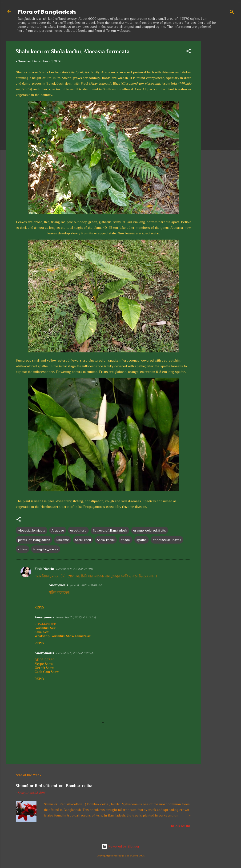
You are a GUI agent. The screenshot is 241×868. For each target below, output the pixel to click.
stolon (22, 549)
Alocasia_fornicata (32, 530)
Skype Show (44, 664)
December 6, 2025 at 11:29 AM (75, 653)
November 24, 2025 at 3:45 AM (76, 617)
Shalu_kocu (83, 540)
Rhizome (63, 540)
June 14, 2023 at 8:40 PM (86, 585)
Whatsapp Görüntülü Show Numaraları (63, 636)
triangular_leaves (46, 549)
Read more (181, 826)
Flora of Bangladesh (47, 11)
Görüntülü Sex (45, 628)
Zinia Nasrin (44, 569)
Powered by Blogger (121, 846)
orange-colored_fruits (150, 530)
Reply (39, 607)
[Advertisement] (220, 112)
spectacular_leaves (167, 540)
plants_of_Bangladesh (34, 540)
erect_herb (78, 530)
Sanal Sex (42, 632)
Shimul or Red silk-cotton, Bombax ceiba (54, 786)
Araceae (58, 530)
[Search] (232, 13)
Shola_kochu (106, 540)
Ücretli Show (44, 668)
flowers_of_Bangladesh (110, 530)
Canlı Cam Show (47, 672)
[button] (189, 52)
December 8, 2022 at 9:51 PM (74, 569)
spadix (126, 540)
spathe (142, 540)
